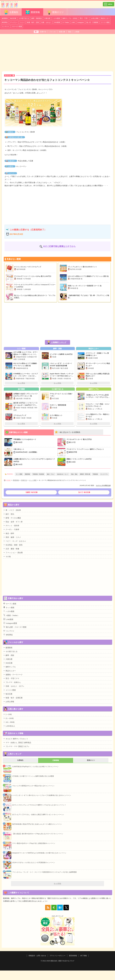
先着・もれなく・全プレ (14, 686)
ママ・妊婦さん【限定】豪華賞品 (17, 742)
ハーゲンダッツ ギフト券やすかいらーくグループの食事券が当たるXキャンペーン (42, 795)
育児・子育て (84, 18)
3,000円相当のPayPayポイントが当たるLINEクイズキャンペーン (35, 767)
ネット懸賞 (19, 474)
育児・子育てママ (11, 678)
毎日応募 (13, 18)
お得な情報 (95, 18)
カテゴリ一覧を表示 (109, 3)
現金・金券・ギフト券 (13, 522)
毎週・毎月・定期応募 (13, 698)
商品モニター (105, 18)
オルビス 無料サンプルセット (16, 739)
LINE (73, 22)
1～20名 (8, 714)
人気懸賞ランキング (59, 342)
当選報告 (11, 12)
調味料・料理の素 (85, 474)
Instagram (81, 22)
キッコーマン (104, 474)
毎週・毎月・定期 (33, 22)
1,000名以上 (9, 726)
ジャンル (53, 32)
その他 (7, 556)
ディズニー (14, 22)
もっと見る (21, 383)
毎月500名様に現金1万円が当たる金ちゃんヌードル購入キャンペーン (37, 824)
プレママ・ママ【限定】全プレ (16, 746)
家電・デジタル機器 (12, 518)
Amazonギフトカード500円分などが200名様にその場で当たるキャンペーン (39, 853)
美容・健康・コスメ (12, 537)
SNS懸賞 (57, 22)
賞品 (70, 32)
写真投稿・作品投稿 (38, 474)
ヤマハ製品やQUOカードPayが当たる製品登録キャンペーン (34, 843)
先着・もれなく (46, 22)
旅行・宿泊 (9, 514)
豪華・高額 (9, 655)
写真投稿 (95, 474)
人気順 (77, 32)
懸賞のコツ (55, 12)
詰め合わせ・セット (63, 474)
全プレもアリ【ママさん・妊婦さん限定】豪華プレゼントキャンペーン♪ (38, 815)
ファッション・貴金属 (13, 552)
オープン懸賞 (10, 604)
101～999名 (9, 722)
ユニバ (22, 22)
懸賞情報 (32, 12)
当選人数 (62, 32)
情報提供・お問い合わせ (37, 956)
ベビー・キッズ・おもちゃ (15, 541)
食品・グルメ (51, 474)
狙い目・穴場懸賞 (92, 22)
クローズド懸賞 (17, 26)
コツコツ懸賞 (105, 22)
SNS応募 (8, 663)
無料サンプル (10, 667)
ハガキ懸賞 (56, 18)
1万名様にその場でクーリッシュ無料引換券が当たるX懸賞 (33, 776)
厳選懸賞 (5, 18)
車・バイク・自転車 (12, 510)
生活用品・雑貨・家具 (13, 545)
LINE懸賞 (8, 619)
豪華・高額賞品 (37, 18)
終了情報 (84, 956)
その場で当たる (24, 18)
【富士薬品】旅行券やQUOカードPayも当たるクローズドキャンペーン (38, 834)
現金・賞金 (74, 474)
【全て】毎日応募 (84, 492)
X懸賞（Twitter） (11, 615)
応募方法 (43, 32)
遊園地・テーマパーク (13, 675)
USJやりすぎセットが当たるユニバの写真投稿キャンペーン (34, 862)
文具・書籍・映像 (11, 549)
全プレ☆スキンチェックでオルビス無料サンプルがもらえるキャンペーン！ (39, 805)
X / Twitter (66, 22)
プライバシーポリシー (57, 956)
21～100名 (9, 718)
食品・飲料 (9, 533)
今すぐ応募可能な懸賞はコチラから (59, 246)
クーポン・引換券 (11, 529)
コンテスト (6, 26)
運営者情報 (73, 956)
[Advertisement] (57, 53)
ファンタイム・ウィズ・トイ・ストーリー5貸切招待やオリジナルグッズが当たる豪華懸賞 (44, 872)
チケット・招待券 (11, 526)
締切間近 (5, 22)
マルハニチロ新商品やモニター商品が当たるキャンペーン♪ (33, 786)
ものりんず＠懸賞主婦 (103, 485)
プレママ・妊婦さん (12, 682)
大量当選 (47, 18)
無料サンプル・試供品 (70, 18)
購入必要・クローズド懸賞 (15, 627)
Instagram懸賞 (10, 623)
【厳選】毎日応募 (31, 492)
